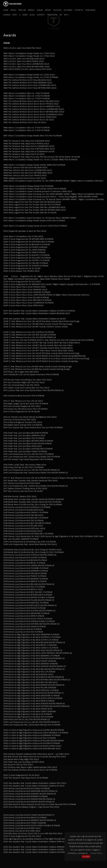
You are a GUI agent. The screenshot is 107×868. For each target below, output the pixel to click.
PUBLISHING (90, 10)
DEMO (25, 15)
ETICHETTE (79, 10)
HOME (6, 10)
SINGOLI (31, 10)
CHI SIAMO (68, 10)
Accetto (86, 856)
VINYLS (13, 10)
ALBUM (40, 10)
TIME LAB (22, 10)
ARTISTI (48, 10)
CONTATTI (41, 15)
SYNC (15, 15)
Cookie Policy (96, 853)
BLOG (32, 15)
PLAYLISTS (57, 10)
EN (61, 15)
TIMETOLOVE (52, 15)
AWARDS (7, 15)
